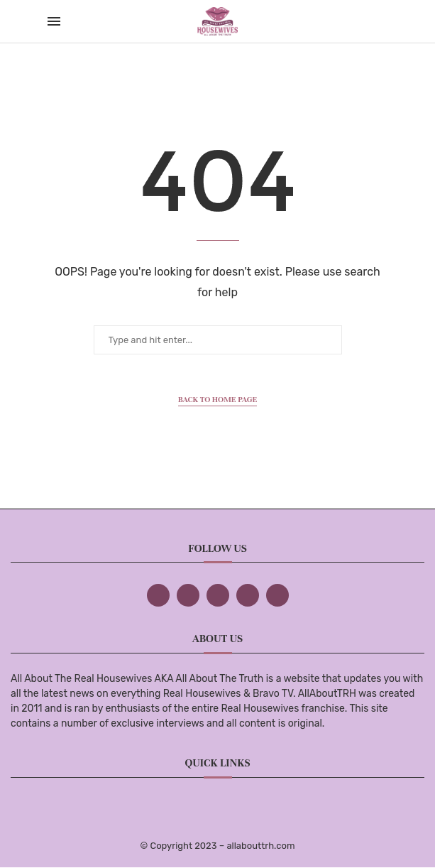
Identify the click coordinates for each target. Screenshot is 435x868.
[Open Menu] (54, 21)
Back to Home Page (218, 399)
